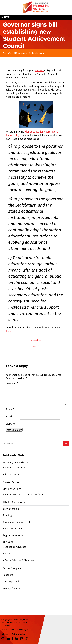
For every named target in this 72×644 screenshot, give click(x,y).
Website (10, 424)
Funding (7, 515)
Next (36, 346)
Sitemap (5, 634)
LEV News (8, 542)
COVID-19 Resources (14, 502)
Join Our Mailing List (20, 630)
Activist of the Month (16, 468)
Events (8, 554)
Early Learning (11, 509)
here (9, 331)
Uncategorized (11, 582)
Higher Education (12, 529)
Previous (36, 340)
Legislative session (13, 535)
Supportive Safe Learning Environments (26, 494)
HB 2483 (39, 71)
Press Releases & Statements (21, 560)
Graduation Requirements (17, 522)
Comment (12, 383)
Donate (5, 630)
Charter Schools (12, 482)
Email (10, 416)
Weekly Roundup (12, 588)
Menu (7, 17)
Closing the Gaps (12, 489)
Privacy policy (19, 634)
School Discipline (12, 568)
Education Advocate (15, 547)
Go (66, 444)
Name (10, 409)
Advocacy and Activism (15, 463)
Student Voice (12, 474)
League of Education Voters (36, 7)
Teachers (8, 575)
